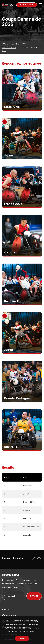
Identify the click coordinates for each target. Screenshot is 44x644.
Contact (6, 610)
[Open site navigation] (41, 5)
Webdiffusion (27, 5)
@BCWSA (37, 558)
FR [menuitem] (14, 5)
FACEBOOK (11, 615)
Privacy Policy (29, 631)
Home (5, 44)
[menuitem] (11, 5)
